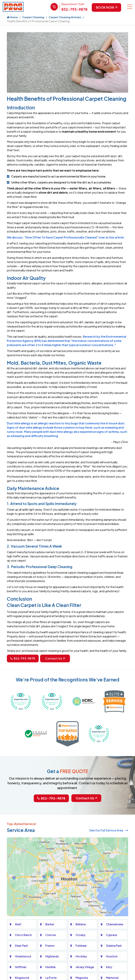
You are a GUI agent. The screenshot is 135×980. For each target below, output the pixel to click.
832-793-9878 (74, 9)
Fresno (50, 946)
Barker (50, 924)
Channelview (115, 924)
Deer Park (21, 946)
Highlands (52, 956)
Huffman (21, 967)
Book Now (106, 7)
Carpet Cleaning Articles (65, 17)
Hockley (81, 956)
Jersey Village (85, 967)
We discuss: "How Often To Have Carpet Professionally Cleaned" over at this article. (66, 238)
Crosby (81, 935)
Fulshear (81, 946)
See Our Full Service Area (109, 830)
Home (12, 17)
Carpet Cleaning (33, 17)
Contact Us (55, 659)
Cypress (112, 935)
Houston (112, 956)
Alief (18, 924)
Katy (109, 967)
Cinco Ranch (23, 935)
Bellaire (81, 924)
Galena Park (114, 946)
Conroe (51, 935)
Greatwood (23, 956)
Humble (50, 967)
